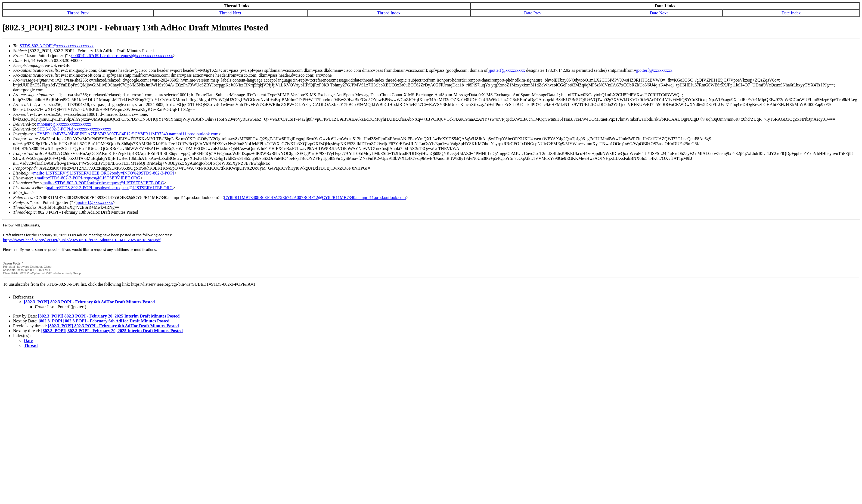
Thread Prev (78, 13)
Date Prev (533, 13)
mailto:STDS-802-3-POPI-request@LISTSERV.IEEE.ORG (89, 178)
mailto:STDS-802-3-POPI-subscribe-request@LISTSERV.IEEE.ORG (103, 183)
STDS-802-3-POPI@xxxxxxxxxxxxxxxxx (57, 46)
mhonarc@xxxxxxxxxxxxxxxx (64, 124)
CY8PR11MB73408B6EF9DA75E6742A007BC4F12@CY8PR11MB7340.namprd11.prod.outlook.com (127, 134)
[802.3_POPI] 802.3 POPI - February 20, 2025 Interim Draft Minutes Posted (109, 316)
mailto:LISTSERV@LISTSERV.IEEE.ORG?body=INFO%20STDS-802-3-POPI (104, 173)
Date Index (791, 13)
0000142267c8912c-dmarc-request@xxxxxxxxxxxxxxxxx (122, 56)
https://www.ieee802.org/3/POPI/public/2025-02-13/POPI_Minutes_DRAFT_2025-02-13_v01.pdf (82, 240)
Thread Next (230, 13)
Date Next (659, 13)
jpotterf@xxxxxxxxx (507, 70)
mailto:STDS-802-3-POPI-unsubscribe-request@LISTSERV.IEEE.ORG (110, 188)
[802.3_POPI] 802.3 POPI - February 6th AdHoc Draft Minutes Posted (89, 302)
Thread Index (389, 13)
